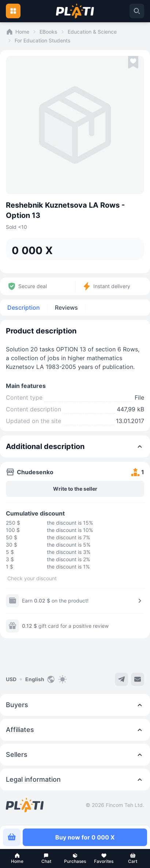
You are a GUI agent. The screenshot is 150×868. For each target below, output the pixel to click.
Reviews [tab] (66, 307)
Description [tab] (24, 307)
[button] (17, 858)
